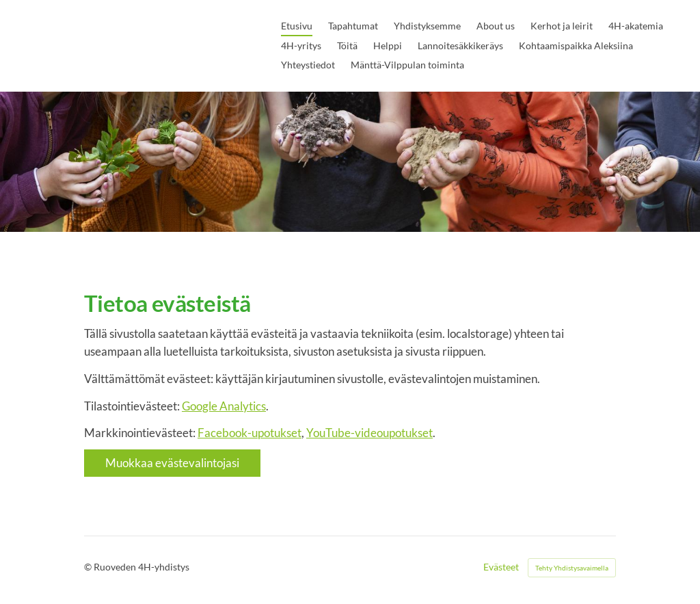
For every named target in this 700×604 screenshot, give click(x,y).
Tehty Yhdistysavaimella (572, 568)
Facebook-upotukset (250, 433)
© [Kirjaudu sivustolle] (89, 567)
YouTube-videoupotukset (369, 433)
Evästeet (501, 567)
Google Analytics (224, 406)
